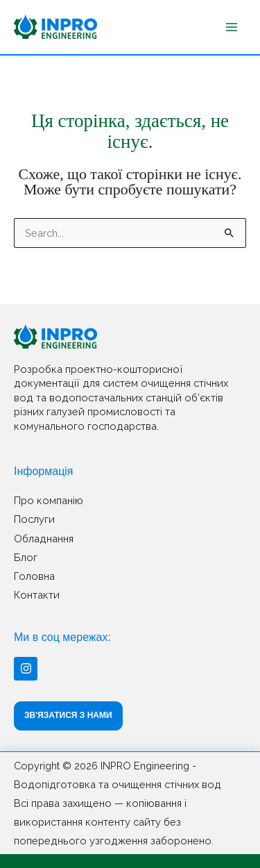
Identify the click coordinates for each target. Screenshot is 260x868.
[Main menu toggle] (232, 27)
